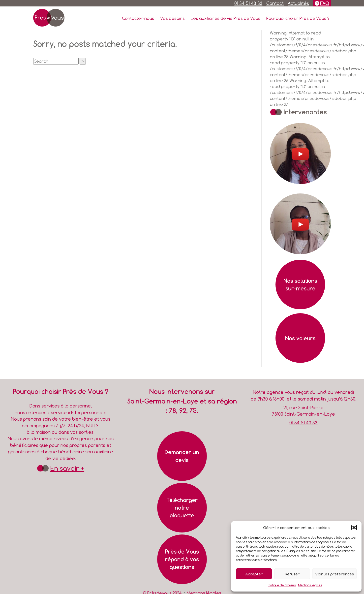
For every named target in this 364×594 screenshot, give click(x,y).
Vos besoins (172, 18)
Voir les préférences (334, 574)
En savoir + (67, 468)
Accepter (254, 574)
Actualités (298, 3)
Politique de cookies (282, 585)
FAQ (325, 3)
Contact (275, 3)
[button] (354, 528)
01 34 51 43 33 (248, 3)
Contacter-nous (138, 18)
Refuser (292, 574)
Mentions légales (310, 585)
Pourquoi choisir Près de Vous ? (298, 18)
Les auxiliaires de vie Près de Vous (226, 18)
